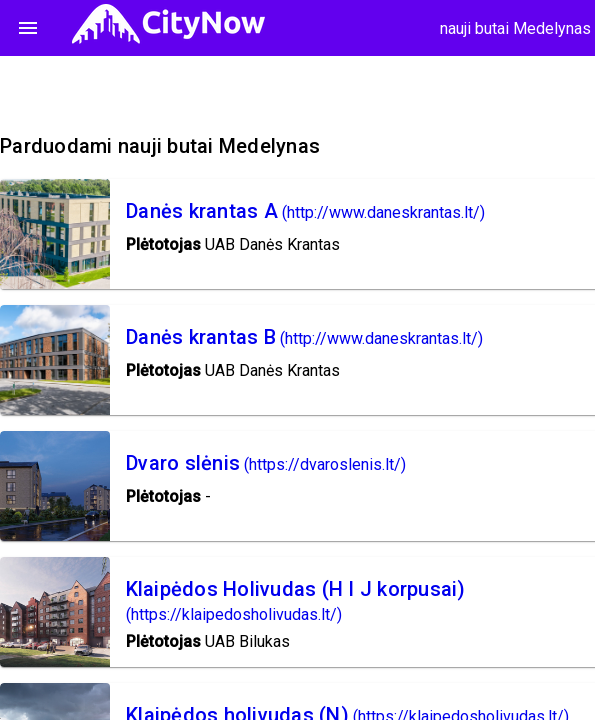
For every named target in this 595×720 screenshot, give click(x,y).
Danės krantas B (201, 337)
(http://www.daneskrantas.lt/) (383, 212)
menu (28, 28)
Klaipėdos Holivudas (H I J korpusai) (296, 589)
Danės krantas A (202, 211)
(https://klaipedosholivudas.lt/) (234, 614)
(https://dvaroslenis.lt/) (325, 464)
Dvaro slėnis (183, 463)
